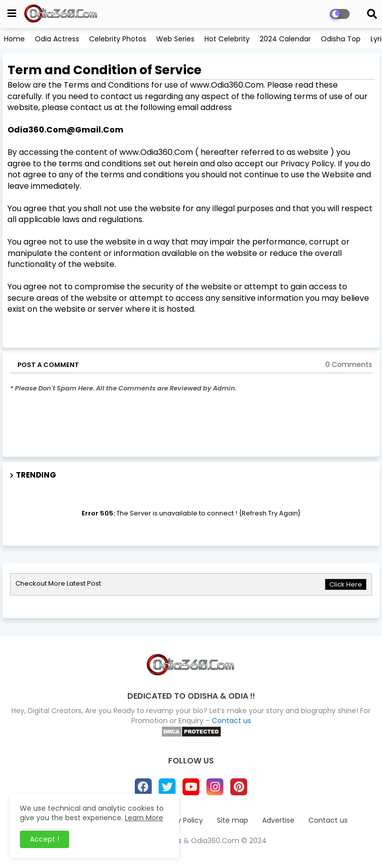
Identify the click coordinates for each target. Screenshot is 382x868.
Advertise (278, 820)
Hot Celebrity (227, 39)
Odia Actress (57, 39)
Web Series (175, 39)
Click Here (346, 584)
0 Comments (349, 365)
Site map (233, 820)
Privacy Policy (180, 820)
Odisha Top (341, 39)
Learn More (144, 818)
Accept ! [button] (45, 839)
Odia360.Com (215, 841)
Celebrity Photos (118, 39)
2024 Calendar (285, 39)
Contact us (232, 721)
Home (14, 39)
